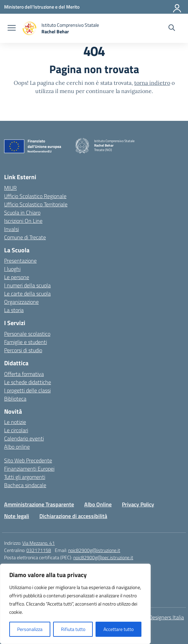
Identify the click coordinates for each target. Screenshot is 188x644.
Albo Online (98, 504)
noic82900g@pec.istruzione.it (103, 557)
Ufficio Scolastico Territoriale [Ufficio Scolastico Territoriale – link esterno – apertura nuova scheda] (36, 204)
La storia (14, 310)
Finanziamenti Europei (29, 469)
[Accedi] (177, 7)
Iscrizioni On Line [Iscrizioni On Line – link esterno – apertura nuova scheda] (23, 221)
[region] (75, 604)
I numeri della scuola (27, 285)
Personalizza (30, 629)
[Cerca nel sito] (172, 28)
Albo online (17, 447)
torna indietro (152, 83)
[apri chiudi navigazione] (12, 28)
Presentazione (20, 261)
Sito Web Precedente (28, 460)
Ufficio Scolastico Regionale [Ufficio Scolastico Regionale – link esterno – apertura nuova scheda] (35, 196)
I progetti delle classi (27, 390)
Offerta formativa (24, 374)
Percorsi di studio (23, 350)
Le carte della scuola (27, 294)
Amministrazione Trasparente (39, 504)
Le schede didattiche (28, 382)
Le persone (17, 277)
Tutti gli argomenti (25, 477)
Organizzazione (21, 302)
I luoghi (12, 269)
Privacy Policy (138, 504)
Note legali (17, 516)
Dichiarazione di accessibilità (73, 516)
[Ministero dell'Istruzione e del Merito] (42, 7)
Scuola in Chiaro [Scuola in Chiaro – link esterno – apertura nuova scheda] (22, 212)
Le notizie (15, 422)
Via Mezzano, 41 (39, 543)
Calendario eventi (24, 438)
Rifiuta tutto (73, 629)
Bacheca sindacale (25, 485)
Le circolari (16, 430)
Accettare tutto (118, 629)
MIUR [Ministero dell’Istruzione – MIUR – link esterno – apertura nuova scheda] (10, 188)
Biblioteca (15, 399)
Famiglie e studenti (26, 342)
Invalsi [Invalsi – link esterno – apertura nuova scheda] (11, 229)
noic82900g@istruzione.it (94, 550)
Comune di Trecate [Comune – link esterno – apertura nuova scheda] (25, 237)
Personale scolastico (27, 334)
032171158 (39, 550)
